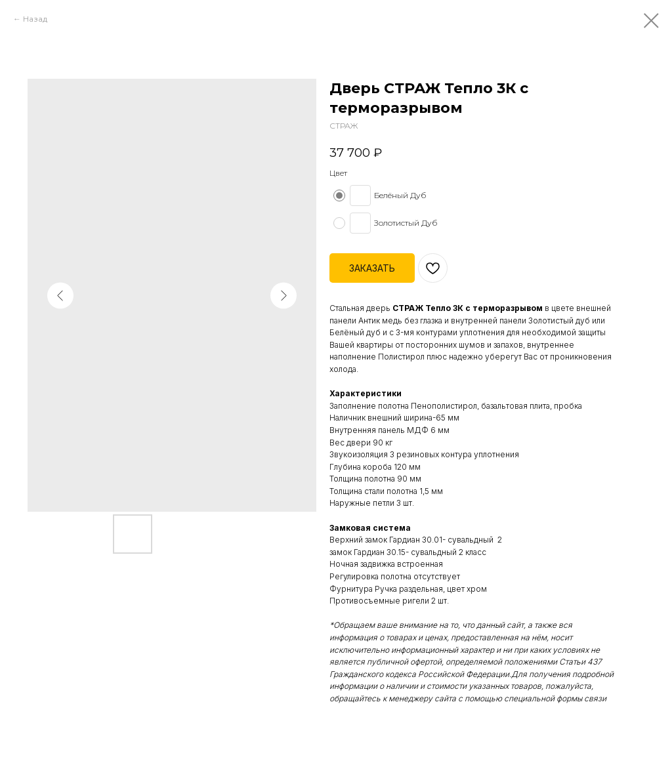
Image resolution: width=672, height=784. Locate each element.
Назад (35, 19)
